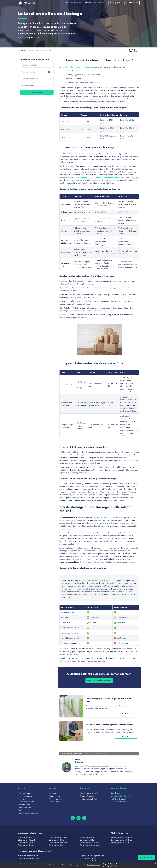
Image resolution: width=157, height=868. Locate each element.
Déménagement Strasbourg (89, 842)
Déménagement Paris (25, 837)
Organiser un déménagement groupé (93, 856)
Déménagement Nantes (57, 840)
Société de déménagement (27, 861)
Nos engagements (25, 796)
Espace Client (54, 802)
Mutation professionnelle (89, 793)
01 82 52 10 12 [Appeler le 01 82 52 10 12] (132, 3)
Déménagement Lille (87, 840)
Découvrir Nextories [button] (74, 3)
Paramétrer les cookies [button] (93, 865)
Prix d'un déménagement (88, 858)
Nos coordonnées (56, 799)
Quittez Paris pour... (119, 833)
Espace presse (54, 796)
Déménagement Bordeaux (58, 837)
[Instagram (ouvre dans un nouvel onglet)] (84, 818)
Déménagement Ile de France (90, 845)
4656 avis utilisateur (119, 802)
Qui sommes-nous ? (25, 793)
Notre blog (22, 799)
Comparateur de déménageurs (28, 858)
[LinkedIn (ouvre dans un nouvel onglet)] (78, 818)
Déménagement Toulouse (26, 842)
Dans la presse (117, 793)
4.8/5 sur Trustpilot (118, 799)
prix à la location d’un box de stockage (76, 67)
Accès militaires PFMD (89, 799)
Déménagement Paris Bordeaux (122, 837)
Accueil (24, 50)
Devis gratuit (147, 858)
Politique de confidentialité (28, 813)
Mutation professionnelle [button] (96, 3)
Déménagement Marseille (27, 840)
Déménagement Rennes (26, 845)
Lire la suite (126, 713)
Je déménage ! (37, 92)
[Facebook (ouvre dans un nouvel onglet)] (73, 818)
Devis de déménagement (99, 680)
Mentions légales (24, 807)
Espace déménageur (88, 796)
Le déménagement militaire (89, 861)
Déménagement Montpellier (59, 842)
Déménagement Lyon (87, 837)
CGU (20, 810)
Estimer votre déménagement (28, 856)
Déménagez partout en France (31, 833)
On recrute (53, 793)
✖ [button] (155, 864)
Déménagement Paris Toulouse (122, 840)
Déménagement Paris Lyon (120, 842)
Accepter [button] (113, 865)
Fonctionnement (24, 804)
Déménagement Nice (56, 845)
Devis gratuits (115, 3)
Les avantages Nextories (27, 802)
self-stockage (106, 518)
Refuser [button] (106, 865)
